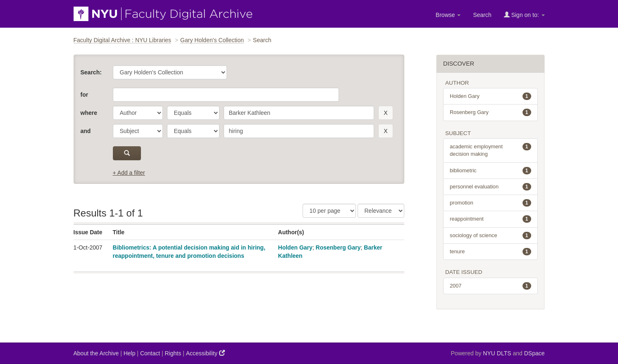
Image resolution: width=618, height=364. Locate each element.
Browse (448, 15)
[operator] (193, 113)
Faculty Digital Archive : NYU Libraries (123, 40)
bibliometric (490, 171)
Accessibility (205, 353)
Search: (91, 72)
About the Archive (96, 353)
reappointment (490, 219)
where (89, 113)
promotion (490, 203)
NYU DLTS (497, 353)
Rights (173, 353)
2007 (490, 286)
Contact (150, 353)
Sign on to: (524, 15)
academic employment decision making (490, 150)
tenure (490, 252)
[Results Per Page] (329, 211)
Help (130, 353)
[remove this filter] (385, 113)
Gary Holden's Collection (212, 40)
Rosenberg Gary (338, 247)
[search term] (299, 113)
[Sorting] (381, 211)
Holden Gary (295, 247)
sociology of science (490, 236)
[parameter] (138, 113)
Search (482, 15)
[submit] (127, 153)
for (85, 95)
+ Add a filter (129, 173)
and (86, 131)
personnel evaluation (490, 187)
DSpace (534, 353)
